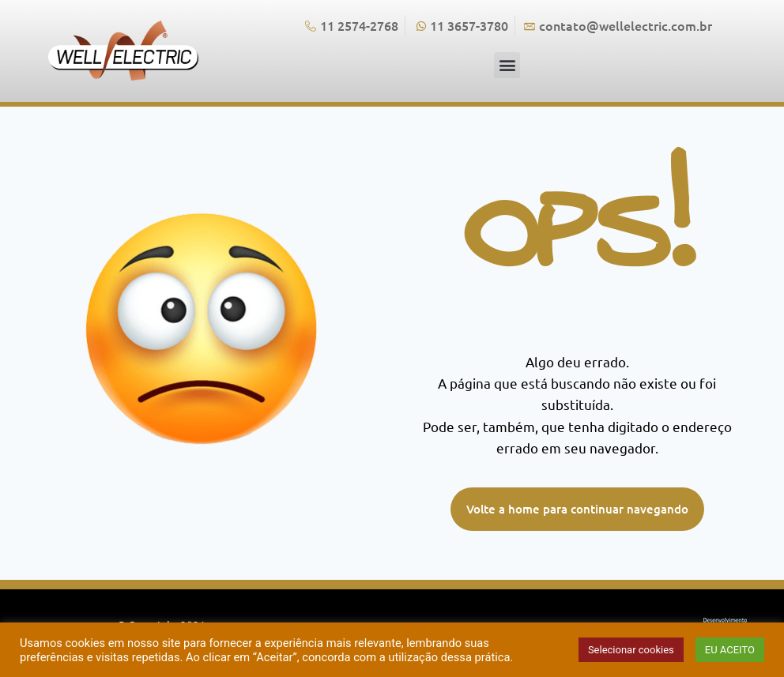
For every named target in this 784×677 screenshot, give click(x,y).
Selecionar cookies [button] (631, 650)
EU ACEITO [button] (730, 650)
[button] (507, 65)
